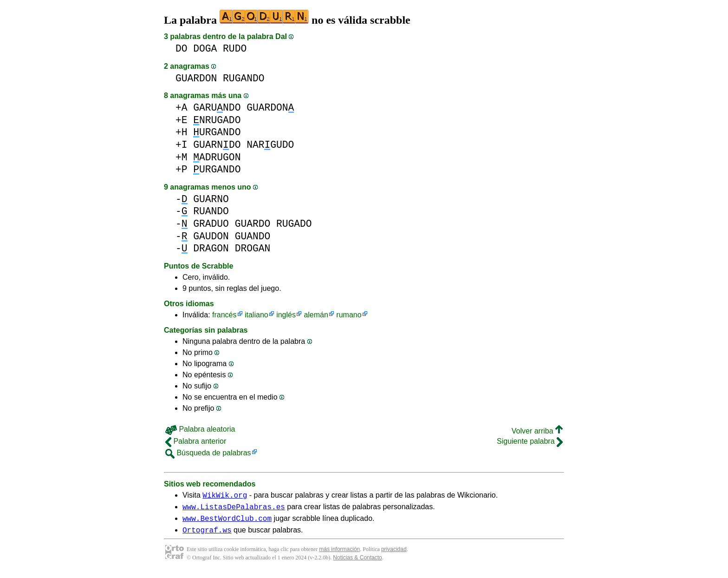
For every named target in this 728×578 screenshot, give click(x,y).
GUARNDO (217, 145)
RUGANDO (244, 78)
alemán (316, 315)
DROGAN (253, 248)
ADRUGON (217, 157)
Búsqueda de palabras (208, 453)
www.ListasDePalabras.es (234, 509)
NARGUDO (270, 145)
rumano (349, 315)
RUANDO (211, 211)
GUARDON (196, 78)
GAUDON (211, 236)
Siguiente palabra (530, 441)
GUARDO (253, 224)
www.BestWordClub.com (227, 522)
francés (224, 315)
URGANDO (217, 132)
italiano (257, 315)
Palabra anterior (196, 441)
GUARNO (211, 199)
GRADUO (211, 224)
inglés (286, 315)
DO (182, 49)
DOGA (205, 49)
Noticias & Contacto (357, 563)
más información (339, 555)
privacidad (394, 555)
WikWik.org (225, 496)
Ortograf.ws (207, 535)
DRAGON (211, 248)
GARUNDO (217, 108)
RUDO (235, 49)
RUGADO (294, 224)
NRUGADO (217, 120)
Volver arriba (537, 431)
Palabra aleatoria (200, 429)
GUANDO (253, 236)
